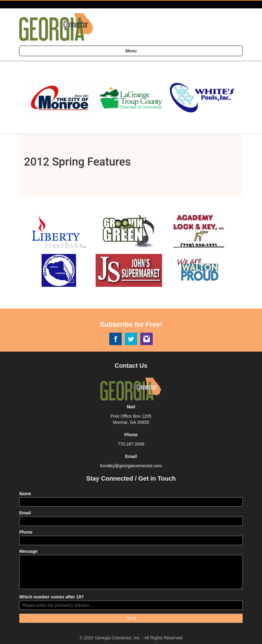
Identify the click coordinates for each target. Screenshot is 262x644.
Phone (26, 532)
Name (25, 494)
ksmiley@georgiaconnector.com (131, 466)
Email (25, 513)
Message (28, 551)
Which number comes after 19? (52, 597)
